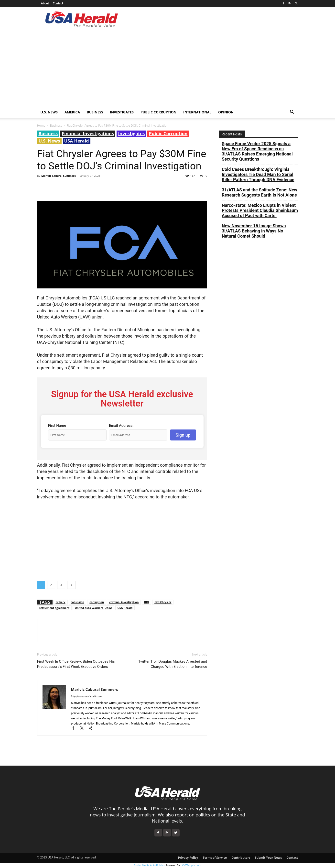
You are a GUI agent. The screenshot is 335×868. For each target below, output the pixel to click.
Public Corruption (158, 112)
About (45, 3)
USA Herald (77, 141)
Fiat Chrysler (163, 602)
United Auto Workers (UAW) (93, 608)
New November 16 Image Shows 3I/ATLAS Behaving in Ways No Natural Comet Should (254, 231)
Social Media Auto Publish (150, 865)
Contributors (241, 858)
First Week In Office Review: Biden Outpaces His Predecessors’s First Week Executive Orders (76, 664)
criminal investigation (124, 602)
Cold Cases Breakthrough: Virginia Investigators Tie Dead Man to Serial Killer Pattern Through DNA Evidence (258, 174)
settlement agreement (54, 608)
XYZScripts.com (191, 865)
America (72, 112)
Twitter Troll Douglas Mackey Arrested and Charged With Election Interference (173, 664)
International (197, 112)
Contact (58, 3)
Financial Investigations (88, 133)
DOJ (146, 602)
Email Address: (121, 426)
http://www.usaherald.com (86, 697)
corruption (97, 602)
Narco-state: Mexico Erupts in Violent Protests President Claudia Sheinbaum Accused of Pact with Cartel (260, 210)
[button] (292, 113)
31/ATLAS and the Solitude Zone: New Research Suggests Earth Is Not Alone (260, 192)
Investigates (122, 112)
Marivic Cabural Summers (59, 176)
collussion (78, 602)
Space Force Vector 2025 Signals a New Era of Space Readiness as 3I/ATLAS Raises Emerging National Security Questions (257, 151)
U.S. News (49, 112)
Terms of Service (215, 858)
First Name (57, 426)
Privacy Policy (188, 858)
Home (41, 126)
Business (95, 112)
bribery (61, 602)
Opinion (226, 112)
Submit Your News (268, 858)
